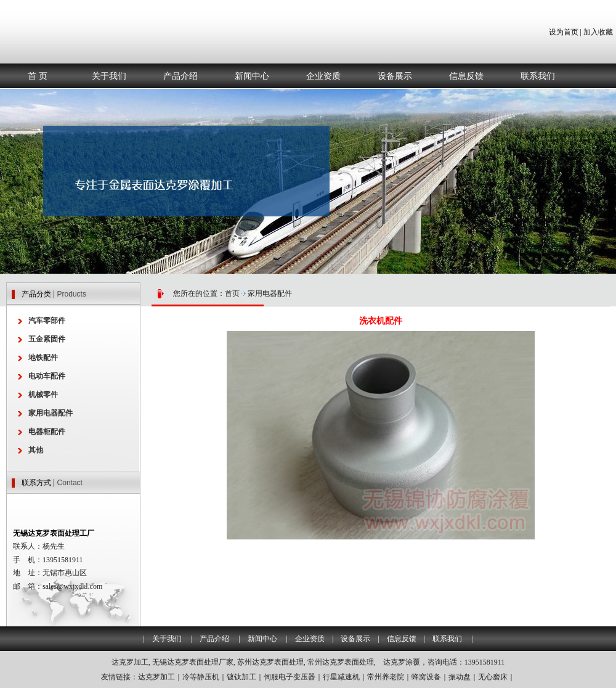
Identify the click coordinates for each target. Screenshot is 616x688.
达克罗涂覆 (402, 662)
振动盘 (460, 677)
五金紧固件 (47, 339)
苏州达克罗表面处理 (270, 662)
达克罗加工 (130, 662)
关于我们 (109, 76)
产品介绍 (180, 76)
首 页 (38, 76)
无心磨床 (493, 677)
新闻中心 (252, 76)
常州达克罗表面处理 (341, 662)
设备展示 (395, 76)
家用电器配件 (270, 293)
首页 (232, 293)
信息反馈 (466, 76)
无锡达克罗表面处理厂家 (193, 662)
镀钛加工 (241, 677)
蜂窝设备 (426, 677)
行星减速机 (341, 677)
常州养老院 (386, 677)
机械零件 (43, 395)
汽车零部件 (47, 321)
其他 (36, 450)
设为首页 (564, 32)
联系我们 (538, 76)
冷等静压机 (201, 677)
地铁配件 (43, 358)
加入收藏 (598, 32)
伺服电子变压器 (290, 677)
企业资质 (323, 76)
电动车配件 (47, 376)
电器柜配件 (47, 432)
